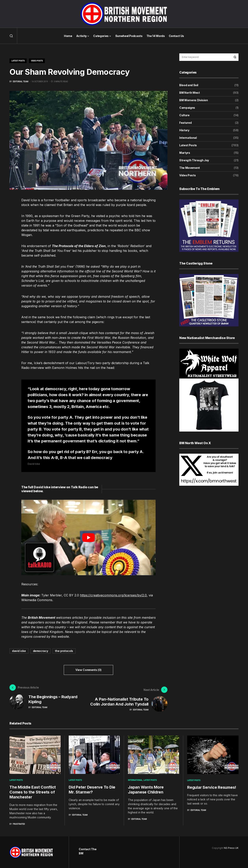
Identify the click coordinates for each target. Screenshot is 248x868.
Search (235, 57)
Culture (184, 115)
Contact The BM (88, 851)
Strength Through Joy (194, 160)
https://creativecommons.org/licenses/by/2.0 (113, 595)
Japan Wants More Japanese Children (146, 791)
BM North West (189, 93)
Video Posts (37, 61)
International (188, 138)
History (184, 130)
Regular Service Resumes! (212, 789)
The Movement (190, 168)
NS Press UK (231, 848)
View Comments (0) (88, 670)
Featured (185, 123)
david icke (19, 651)
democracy (41, 651)
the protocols (64, 651)
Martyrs (185, 153)
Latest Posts (18, 61)
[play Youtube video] (88, 537)
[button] (11, 36)
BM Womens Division (194, 100)
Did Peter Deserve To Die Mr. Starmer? (92, 791)
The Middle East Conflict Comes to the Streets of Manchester (33, 793)
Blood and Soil (189, 85)
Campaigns (187, 108)
